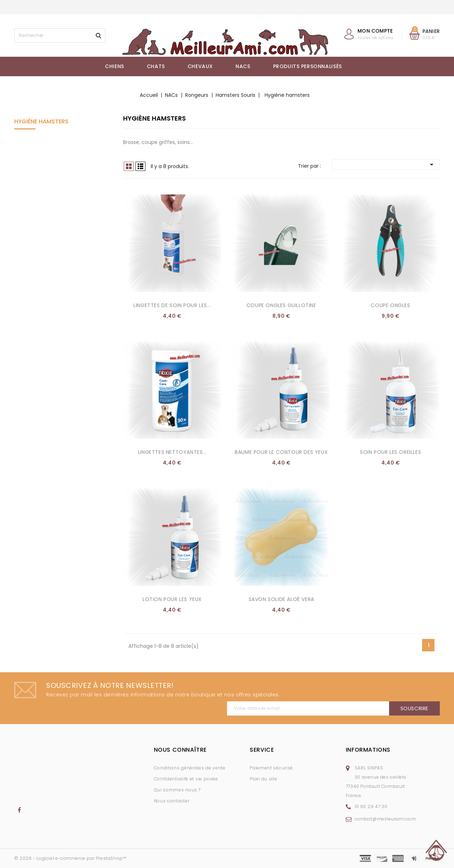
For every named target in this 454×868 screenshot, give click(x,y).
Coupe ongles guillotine (281, 305)
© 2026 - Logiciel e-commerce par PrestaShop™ (70, 858)
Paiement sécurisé (271, 768)
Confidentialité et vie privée (186, 779)
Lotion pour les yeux (172, 599)
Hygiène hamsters (41, 121)
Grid (129, 166)
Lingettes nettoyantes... (172, 452)
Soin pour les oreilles (391, 452)
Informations (368, 750)
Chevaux (200, 66)
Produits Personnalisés (308, 66)
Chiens (115, 66)
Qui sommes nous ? (177, 790)
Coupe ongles (390, 305)
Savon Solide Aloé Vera (281, 599)
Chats (156, 66)
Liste (140, 166)
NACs (243, 66)
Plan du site (263, 779)
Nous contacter (172, 801)
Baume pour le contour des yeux (281, 452)
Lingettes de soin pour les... (172, 305)
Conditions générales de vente (190, 768)
